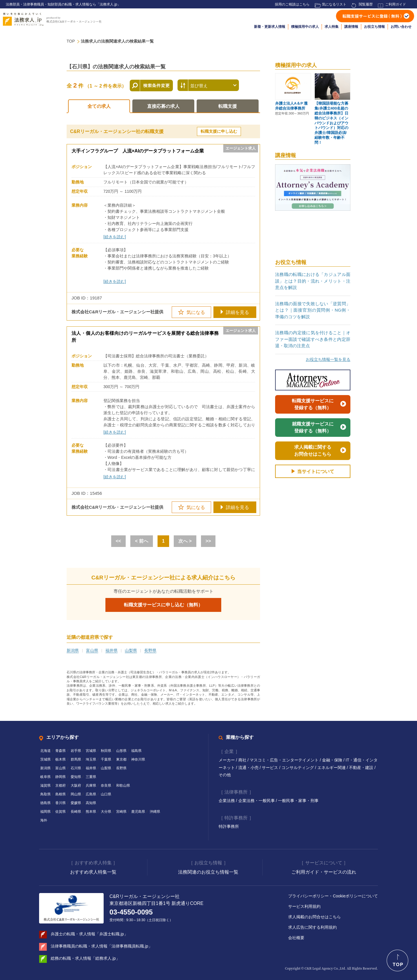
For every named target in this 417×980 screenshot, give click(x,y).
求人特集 (332, 27)
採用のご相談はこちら (292, 4)
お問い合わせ (401, 27)
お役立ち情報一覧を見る (328, 359)
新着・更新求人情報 (270, 27)
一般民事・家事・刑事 (298, 801)
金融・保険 (333, 760)
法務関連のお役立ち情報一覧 (208, 872)
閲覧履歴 (366, 4)
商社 (243, 760)
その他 (225, 775)
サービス (270, 768)
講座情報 (351, 27)
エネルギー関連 (332, 768)
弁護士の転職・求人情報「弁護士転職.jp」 (89, 934)
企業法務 (227, 801)
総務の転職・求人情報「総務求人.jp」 (85, 958)
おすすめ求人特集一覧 (93, 872)
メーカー (227, 760)
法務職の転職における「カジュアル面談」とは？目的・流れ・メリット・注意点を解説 (313, 281)
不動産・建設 (362, 768)
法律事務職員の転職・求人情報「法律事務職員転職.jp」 (101, 946)
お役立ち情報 (374, 27)
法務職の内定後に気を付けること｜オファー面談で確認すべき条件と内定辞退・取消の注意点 (313, 339)
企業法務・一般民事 (257, 801)
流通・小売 (249, 768)
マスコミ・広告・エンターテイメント (285, 760)
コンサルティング (298, 768)
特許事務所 (229, 826)
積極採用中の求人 (305, 27)
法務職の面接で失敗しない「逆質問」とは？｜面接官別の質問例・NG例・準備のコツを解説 (313, 310)
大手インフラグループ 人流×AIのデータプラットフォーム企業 (138, 151)
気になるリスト (334, 4)
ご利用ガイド (396, 4)
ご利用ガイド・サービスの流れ (324, 872)
